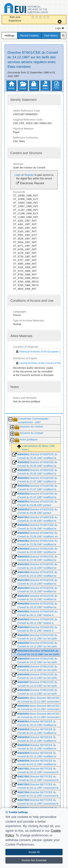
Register (29, 175)
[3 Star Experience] (41, 17)
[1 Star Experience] (33, 17)
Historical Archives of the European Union (40, 352)
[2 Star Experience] (37, 17)
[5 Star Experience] (48, 17)
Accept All (34, 852)
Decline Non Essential (34, 860)
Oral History (51, 36)
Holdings (10, 36)
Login (59, 28)
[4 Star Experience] (45, 17)
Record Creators (29, 36)
